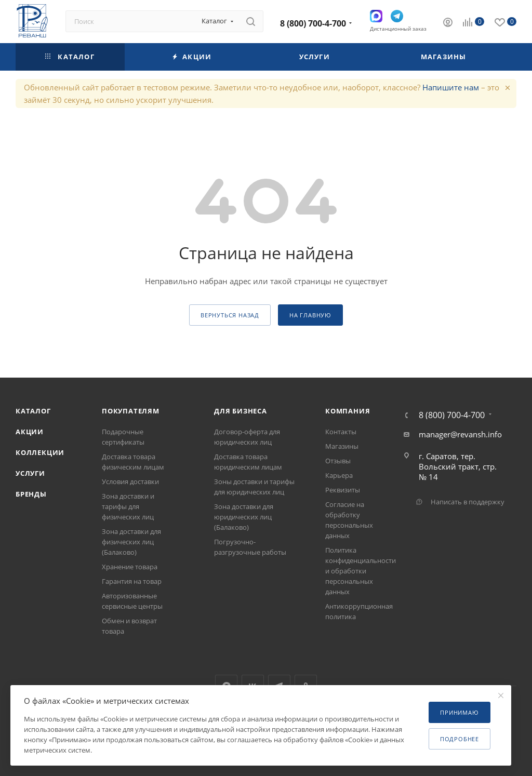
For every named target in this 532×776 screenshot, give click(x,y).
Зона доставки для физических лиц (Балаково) (131, 542)
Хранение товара (130, 567)
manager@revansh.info (460, 434)
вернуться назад (230, 315)
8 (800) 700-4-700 (313, 23)
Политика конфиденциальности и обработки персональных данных (361, 571)
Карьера (339, 475)
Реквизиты (343, 490)
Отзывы (338, 461)
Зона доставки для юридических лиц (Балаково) (244, 517)
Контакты (341, 432)
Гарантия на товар (132, 581)
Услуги (30, 473)
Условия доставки (130, 481)
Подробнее (460, 739)
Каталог (33, 411)
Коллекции (40, 452)
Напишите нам (451, 87)
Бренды (31, 494)
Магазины (342, 446)
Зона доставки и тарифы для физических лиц (128, 506)
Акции (30, 432)
